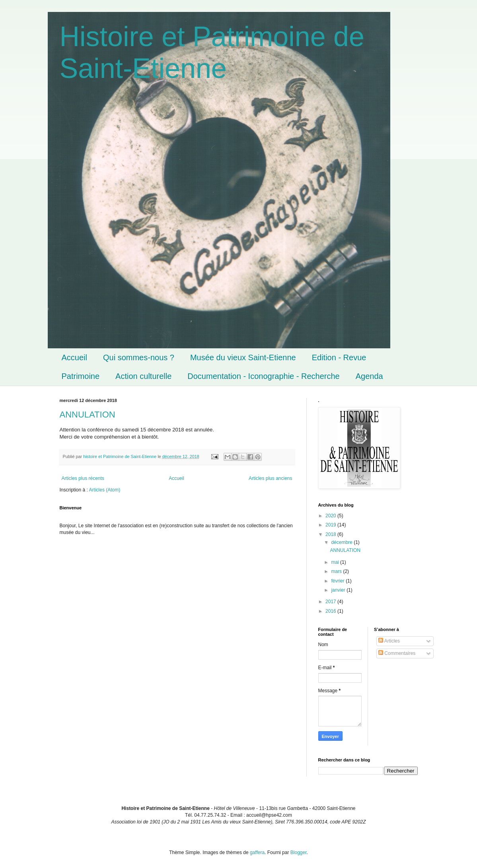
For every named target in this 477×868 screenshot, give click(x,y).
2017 (331, 602)
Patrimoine (81, 376)
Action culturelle (143, 376)
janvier (339, 590)
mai (336, 562)
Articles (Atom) (105, 490)
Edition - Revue (339, 357)
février (338, 581)
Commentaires (397, 653)
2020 (331, 516)
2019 (331, 525)
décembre (342, 542)
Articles (389, 641)
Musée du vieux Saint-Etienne (243, 357)
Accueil (74, 357)
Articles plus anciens (270, 478)
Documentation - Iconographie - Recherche (263, 376)
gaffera (257, 852)
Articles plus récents (83, 478)
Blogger (299, 852)
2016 (331, 611)
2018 (331, 534)
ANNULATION (88, 415)
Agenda (369, 376)
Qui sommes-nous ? (139, 357)
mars (337, 571)
